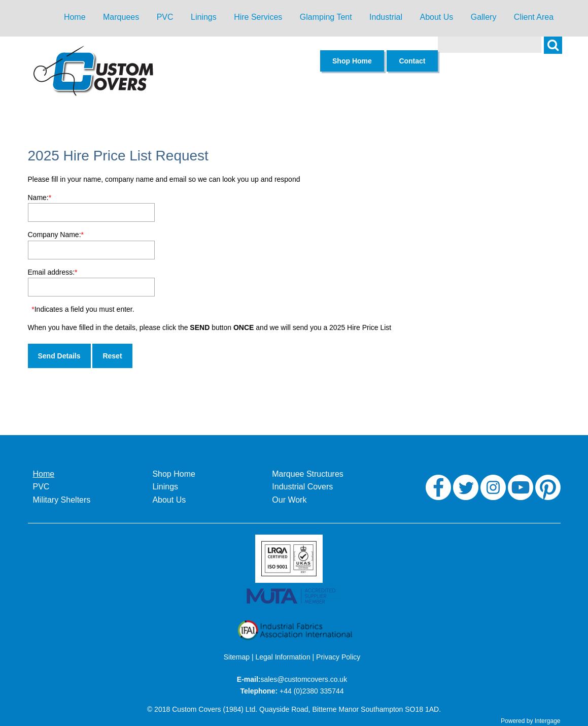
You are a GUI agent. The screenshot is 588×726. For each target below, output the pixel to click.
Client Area (534, 17)
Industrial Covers (302, 487)
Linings (204, 17)
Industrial (386, 17)
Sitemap (237, 657)
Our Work (289, 500)
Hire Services (258, 17)
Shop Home (174, 474)
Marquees (121, 17)
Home (75, 17)
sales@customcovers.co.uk (304, 679)
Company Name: (56, 235)
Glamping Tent (326, 17)
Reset (112, 356)
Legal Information (283, 657)
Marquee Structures (308, 474)
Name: (40, 197)
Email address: (53, 272)
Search (558, 51)
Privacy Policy (338, 657)
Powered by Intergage (530, 721)
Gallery (484, 17)
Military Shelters (62, 500)
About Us (436, 17)
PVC (165, 17)
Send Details (59, 356)
